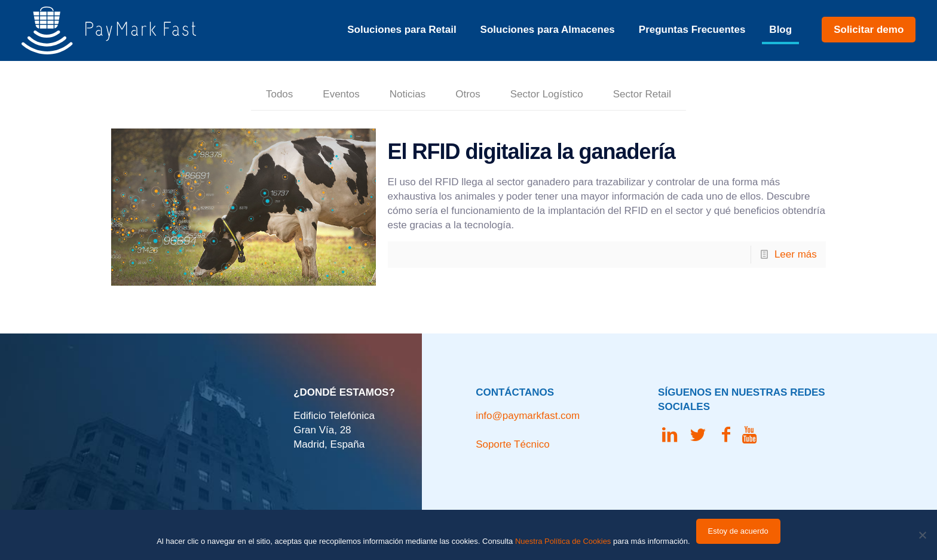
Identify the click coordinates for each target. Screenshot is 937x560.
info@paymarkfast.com (528, 416)
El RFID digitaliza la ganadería (532, 152)
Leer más (796, 254)
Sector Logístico (547, 94)
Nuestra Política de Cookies (563, 541)
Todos (279, 94)
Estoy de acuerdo (738, 531)
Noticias (408, 94)
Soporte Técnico (512, 444)
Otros (468, 94)
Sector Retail (642, 94)
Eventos (341, 94)
